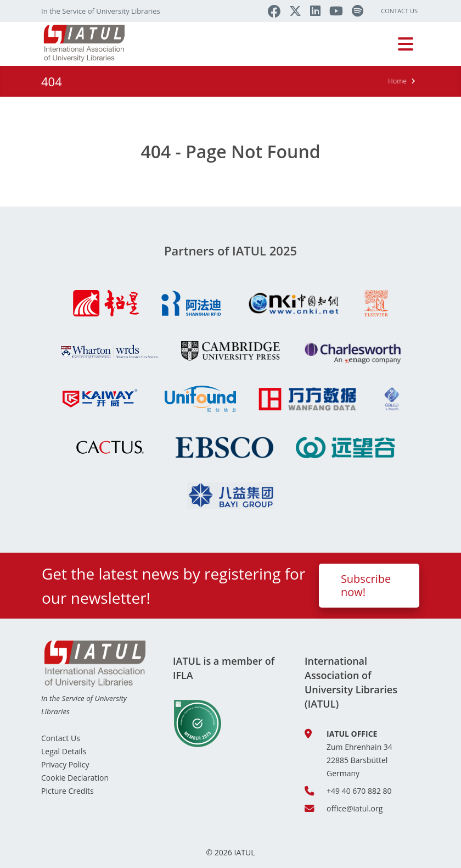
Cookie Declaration (75, 778)
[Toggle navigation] (406, 44)
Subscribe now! (366, 585)
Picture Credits (68, 791)
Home (397, 81)
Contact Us (399, 11)
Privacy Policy (65, 764)
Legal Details (64, 751)
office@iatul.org (355, 808)
